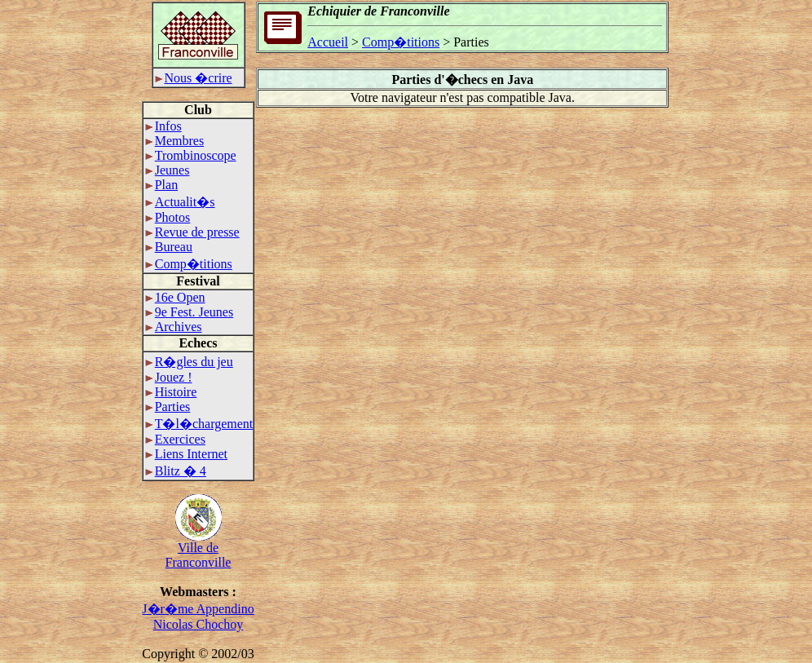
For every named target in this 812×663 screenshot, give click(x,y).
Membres (174, 141)
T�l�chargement (199, 424)
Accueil (328, 42)
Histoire (171, 392)
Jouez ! (169, 377)
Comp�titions (189, 264)
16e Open (175, 297)
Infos (163, 126)
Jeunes (168, 170)
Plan (161, 185)
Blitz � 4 (176, 471)
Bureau (169, 247)
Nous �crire (194, 78)
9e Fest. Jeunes (189, 312)
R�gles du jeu (189, 362)
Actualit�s (180, 202)
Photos (168, 217)
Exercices (175, 439)
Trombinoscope (191, 155)
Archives (174, 327)
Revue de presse (192, 232)
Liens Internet (186, 454)
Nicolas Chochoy (199, 624)
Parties (168, 407)
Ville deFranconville (199, 549)
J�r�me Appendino (198, 609)
